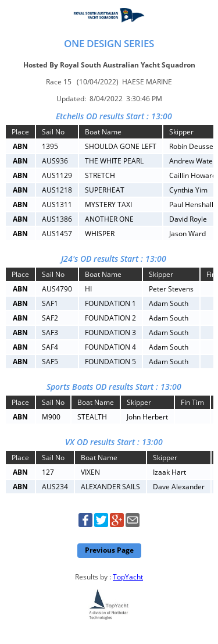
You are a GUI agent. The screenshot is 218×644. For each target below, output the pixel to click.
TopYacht (128, 577)
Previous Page (109, 550)
